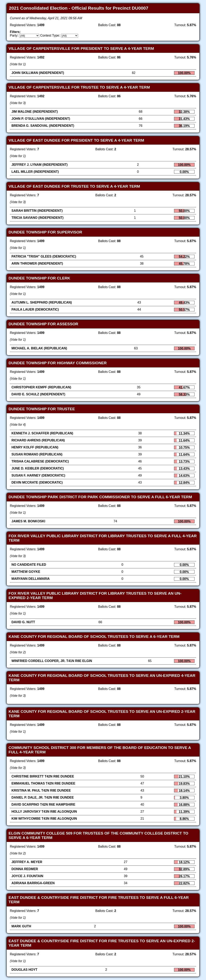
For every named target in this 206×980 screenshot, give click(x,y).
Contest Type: (50, 35)
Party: (14, 35)
